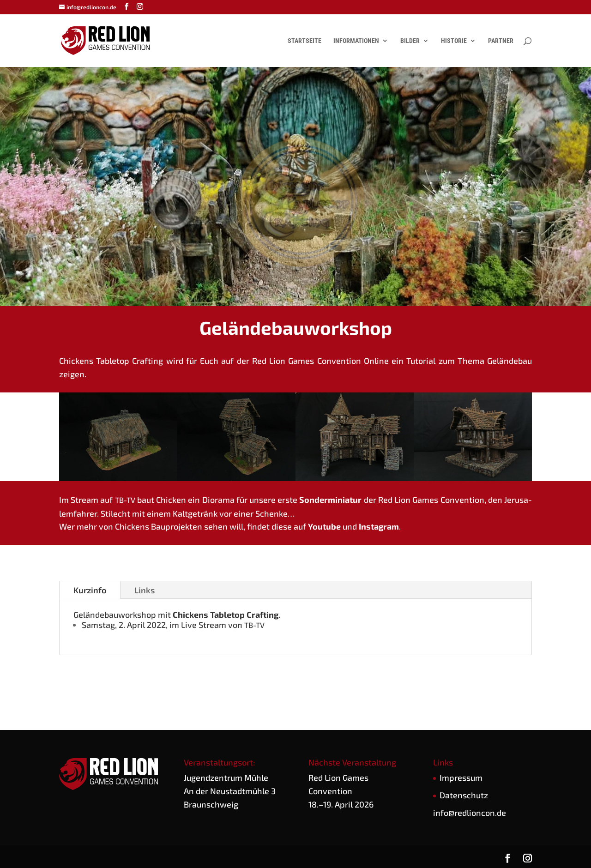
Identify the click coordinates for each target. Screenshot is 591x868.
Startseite (305, 41)
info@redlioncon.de (470, 813)
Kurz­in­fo (90, 590)
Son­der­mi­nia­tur (330, 500)
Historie (454, 41)
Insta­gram (379, 526)
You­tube (324, 526)
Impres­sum (461, 778)
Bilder (410, 41)
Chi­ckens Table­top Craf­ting (226, 615)
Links (145, 590)
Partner (501, 41)
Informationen (356, 41)
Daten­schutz (464, 795)
